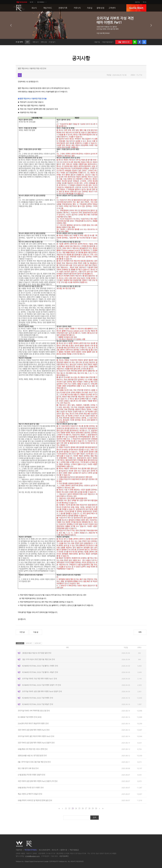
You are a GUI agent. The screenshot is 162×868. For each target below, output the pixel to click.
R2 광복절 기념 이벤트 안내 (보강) (30, 717)
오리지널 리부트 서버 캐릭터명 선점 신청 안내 (34, 711)
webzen (22, 2)
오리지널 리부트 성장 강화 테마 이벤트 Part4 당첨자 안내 (42, 691)
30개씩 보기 (29, 643)
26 (83, 808)
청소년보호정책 (44, 850)
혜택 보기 (36, 42)
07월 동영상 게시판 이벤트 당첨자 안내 (31, 775)
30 (96, 808)
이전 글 (22, 632)
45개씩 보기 (38, 643)
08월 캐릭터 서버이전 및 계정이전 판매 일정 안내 (35, 800)
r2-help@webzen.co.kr (32, 856)
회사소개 (55, 850)
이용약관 (19, 850)
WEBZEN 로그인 (124, 42)
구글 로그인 (144, 42)
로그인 (145, 2)
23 (73, 808)
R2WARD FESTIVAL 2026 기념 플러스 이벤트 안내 (40, 666)
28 (89, 808)
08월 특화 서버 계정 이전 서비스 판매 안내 (33, 749)
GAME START (136, 8)
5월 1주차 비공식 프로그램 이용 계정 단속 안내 (38, 659)
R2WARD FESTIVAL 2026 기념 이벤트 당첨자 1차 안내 (41, 685)
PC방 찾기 (52, 42)
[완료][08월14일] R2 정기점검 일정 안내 (32, 755)
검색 (94, 817)
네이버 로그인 (135, 42)
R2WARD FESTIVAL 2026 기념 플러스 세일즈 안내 (40, 672)
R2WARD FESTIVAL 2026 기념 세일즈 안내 (37, 704)
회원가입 (137, 2)
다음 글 (36, 632)
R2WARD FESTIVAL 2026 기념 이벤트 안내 (37, 698)
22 (69, 808)
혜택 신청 (44, 42)
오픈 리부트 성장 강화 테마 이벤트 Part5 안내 (34, 730)
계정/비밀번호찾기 (108, 42)
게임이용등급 (74, 850)
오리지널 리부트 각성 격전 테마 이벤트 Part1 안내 (39, 679)
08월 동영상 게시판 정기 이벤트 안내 (31, 787)
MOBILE (42, 2)
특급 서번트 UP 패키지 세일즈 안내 (30, 794)
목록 (140, 632)
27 (86, 808)
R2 (19, 8)
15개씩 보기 (20, 643)
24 (76, 808)
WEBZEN (19, 844)
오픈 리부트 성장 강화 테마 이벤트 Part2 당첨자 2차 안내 (38, 781)
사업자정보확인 (64, 856)
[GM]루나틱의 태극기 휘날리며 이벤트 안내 (33, 723)
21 (66, 808)
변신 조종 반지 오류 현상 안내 (28, 768)
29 (93, 808)
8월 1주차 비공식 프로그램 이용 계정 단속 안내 (34, 762)
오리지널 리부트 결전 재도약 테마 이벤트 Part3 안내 (36, 736)
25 (79, 808)
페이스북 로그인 (139, 42)
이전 (11, 25)
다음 (151, 25)
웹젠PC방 (64, 850)
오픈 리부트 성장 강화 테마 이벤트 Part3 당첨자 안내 (36, 743)
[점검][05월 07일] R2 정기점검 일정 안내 (37, 653)
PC (33, 2)
